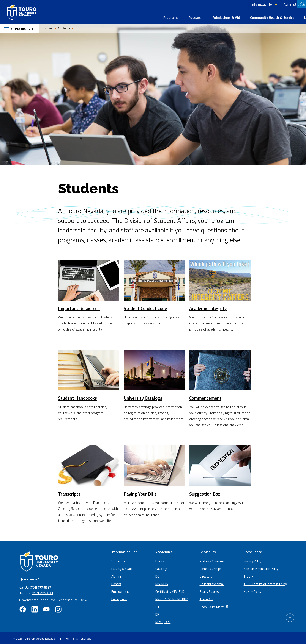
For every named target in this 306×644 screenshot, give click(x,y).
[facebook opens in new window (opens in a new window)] (23, 608)
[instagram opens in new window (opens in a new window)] (58, 608)
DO (157, 575)
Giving (290, 4)
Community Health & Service (211, 16)
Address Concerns (212, 560)
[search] (302, 5)
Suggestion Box (205, 492)
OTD (159, 605)
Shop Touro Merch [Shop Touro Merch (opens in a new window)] (215, 605)
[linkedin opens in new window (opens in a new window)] (35, 608)
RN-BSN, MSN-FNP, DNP (172, 598)
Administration (233, 4)
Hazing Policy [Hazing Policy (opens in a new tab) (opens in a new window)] (252, 590)
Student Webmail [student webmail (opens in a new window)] (212, 582)
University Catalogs (144, 396)
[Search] (301, 5)
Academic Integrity (209, 307)
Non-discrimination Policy (261, 567)
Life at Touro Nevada (259, 16)
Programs (109, 16)
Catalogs (162, 567)
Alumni (116, 575)
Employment (120, 590)
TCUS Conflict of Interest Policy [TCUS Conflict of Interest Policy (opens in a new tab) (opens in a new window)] (265, 582)
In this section (21, 27)
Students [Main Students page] (118, 560)
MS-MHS (162, 582)
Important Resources (80, 307)
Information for (201, 4)
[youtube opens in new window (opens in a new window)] (46, 608)
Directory (260, 4)
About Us (293, 16)
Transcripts (70, 492)
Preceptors (119, 598)
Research (134, 16)
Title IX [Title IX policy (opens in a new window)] (248, 575)
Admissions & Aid (165, 16)
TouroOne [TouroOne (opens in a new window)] (207, 598)
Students (68, 26)
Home (53, 26)
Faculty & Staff (122, 567)
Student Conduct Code (146, 307)
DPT (158, 613)
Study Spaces (209, 590)
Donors (116, 582)
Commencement (206, 396)
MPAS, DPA (163, 620)
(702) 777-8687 (40, 586)
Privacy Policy (252, 560)
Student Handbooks (78, 396)
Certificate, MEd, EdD (170, 590)
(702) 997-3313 (42, 592)
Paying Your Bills (140, 492)
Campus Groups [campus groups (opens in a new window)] (211, 567)
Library (276, 4)
